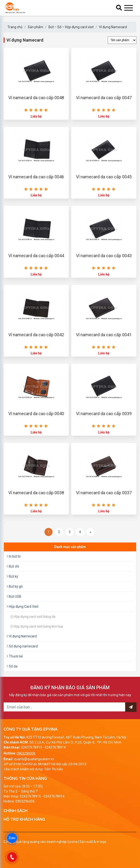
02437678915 (32, 747)
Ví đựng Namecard (113, 27)
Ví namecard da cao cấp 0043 (104, 256)
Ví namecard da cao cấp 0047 (104, 98)
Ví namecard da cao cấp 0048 (36, 98)
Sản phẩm (35, 27)
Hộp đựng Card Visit (22, 607)
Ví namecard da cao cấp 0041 (104, 335)
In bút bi (13, 556)
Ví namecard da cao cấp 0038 (36, 493)
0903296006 (26, 753)
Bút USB (14, 597)
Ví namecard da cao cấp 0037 (104, 493)
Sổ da (12, 666)
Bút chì (13, 566)
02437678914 (55, 747)
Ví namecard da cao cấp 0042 (36, 335)
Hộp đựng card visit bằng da (33, 617)
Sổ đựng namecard (22, 646)
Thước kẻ (15, 656)
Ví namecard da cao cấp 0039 (104, 414)
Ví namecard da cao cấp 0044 (36, 256)
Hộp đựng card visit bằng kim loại (37, 626)
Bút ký (12, 576)
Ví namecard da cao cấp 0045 (104, 177)
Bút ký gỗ (15, 586)
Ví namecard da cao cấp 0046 (36, 177)
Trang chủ (15, 27)
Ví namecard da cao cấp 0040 (36, 414)
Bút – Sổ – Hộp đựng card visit (71, 27)
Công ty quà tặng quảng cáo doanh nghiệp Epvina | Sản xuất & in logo (55, 842)
